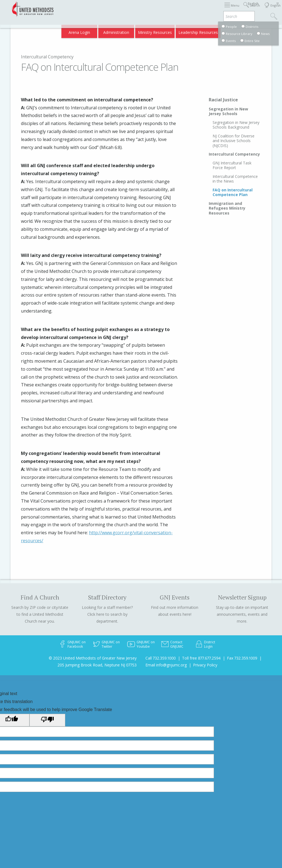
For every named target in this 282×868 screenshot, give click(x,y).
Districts (207, 9)
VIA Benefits (211, 31)
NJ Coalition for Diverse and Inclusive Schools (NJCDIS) (234, 141)
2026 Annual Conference (88, 9)
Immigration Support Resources (143, 9)
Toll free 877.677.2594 (201, 658)
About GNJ (186, 9)
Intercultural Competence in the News (235, 179)
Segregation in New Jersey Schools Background (236, 125)
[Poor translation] (47, 720)
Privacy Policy (205, 665)
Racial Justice (223, 100)
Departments (231, 9)
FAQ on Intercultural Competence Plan (233, 192)
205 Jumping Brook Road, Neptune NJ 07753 (97, 665)
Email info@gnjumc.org (166, 665)
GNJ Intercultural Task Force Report (232, 165)
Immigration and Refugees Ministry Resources (227, 208)
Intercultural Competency (47, 57)
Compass (235, 31)
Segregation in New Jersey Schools (228, 111)
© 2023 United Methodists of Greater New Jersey (93, 658)
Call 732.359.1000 (161, 658)
